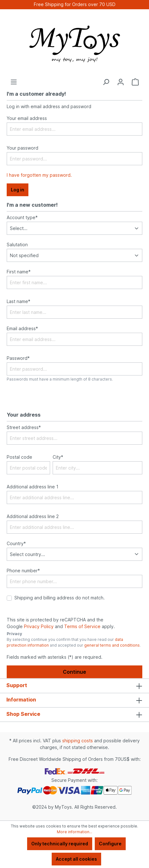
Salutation (17, 245)
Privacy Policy (39, 626)
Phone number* (23, 571)
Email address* (22, 328)
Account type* (22, 217)
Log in (18, 190)
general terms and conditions (112, 645)
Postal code (19, 457)
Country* (16, 543)
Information (21, 700)
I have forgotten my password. (39, 175)
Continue (74, 672)
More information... (74, 832)
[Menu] (14, 82)
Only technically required (60, 844)
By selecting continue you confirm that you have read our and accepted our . (74, 642)
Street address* (24, 427)
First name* (19, 272)
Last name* (19, 301)
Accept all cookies (76, 859)
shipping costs (78, 741)
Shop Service (23, 714)
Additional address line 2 (33, 516)
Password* (18, 358)
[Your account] (121, 82)
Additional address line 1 (33, 487)
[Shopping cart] (135, 82)
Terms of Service (82, 626)
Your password (22, 148)
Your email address (27, 118)
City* (58, 457)
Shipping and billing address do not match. (60, 598)
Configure (110, 844)
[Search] (106, 82)
